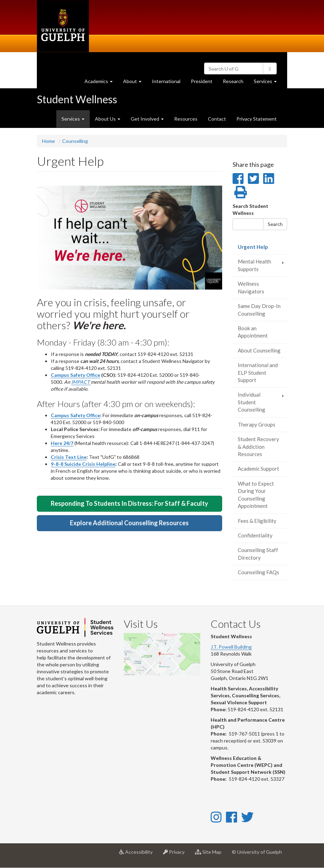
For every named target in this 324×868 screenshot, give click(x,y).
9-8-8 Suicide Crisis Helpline (83, 464)
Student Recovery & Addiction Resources (258, 447)
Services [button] (268, 83)
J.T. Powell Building (231, 647)
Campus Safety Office (75, 375)
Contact (217, 119)
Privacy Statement (257, 119)
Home (48, 141)
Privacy (176, 854)
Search (275, 224)
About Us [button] (108, 119)
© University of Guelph (257, 852)
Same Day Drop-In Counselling (259, 310)
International (166, 81)
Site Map (211, 854)
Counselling (75, 141)
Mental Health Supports (254, 265)
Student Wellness (77, 99)
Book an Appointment (253, 332)
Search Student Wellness (250, 209)
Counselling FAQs (258, 572)
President (202, 81)
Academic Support (258, 469)
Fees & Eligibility (257, 521)
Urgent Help (263, 249)
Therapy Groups (257, 424)
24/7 (68, 443)
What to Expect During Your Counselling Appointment (256, 495)
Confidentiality (255, 535)
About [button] (135, 83)
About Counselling (259, 350)
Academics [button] (101, 83)
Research (236, 83)
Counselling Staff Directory (258, 554)
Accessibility (139, 854)
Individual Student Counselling (252, 402)
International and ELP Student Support (258, 372)
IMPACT (81, 382)
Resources (186, 119)
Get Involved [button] (147, 119)
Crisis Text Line (69, 457)
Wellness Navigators (251, 287)
